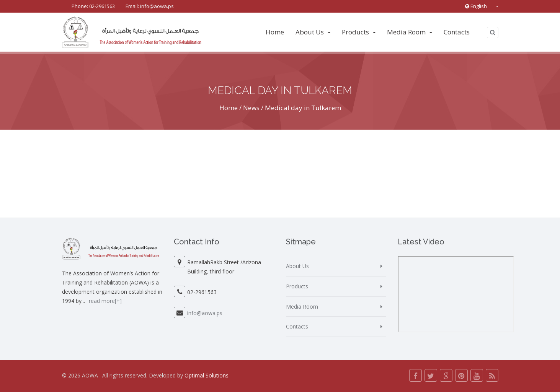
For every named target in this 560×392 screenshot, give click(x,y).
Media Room (410, 32)
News (251, 108)
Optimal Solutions (207, 375)
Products (359, 32)
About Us (313, 32)
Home (275, 32)
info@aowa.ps (157, 6)
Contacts (457, 32)
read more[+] (105, 301)
